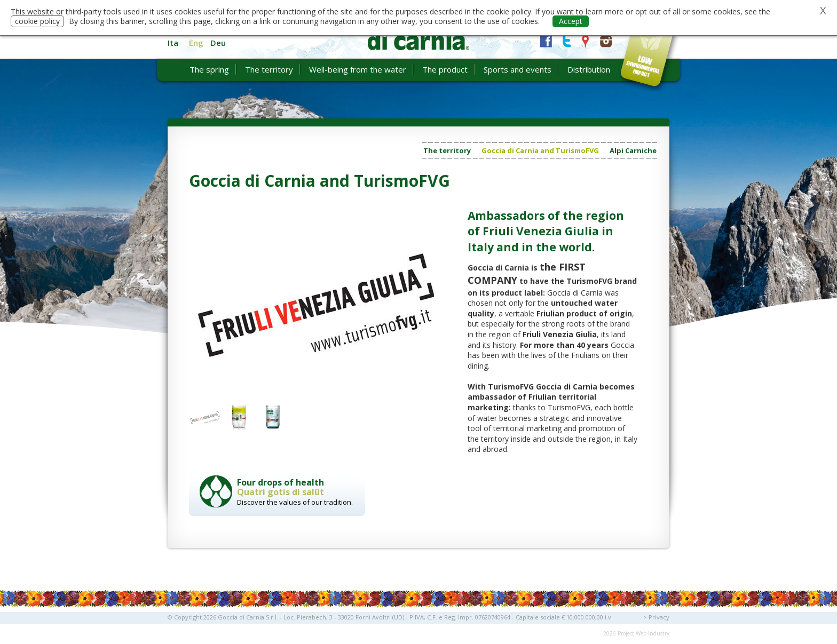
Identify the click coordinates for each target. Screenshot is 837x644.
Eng (196, 43)
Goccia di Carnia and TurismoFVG (540, 150)
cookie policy (37, 21)
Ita (173, 43)
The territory (447, 150)
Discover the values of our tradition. (298, 492)
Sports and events (518, 69)
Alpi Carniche (633, 150)
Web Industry (653, 633)
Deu (218, 43)
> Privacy (656, 617)
